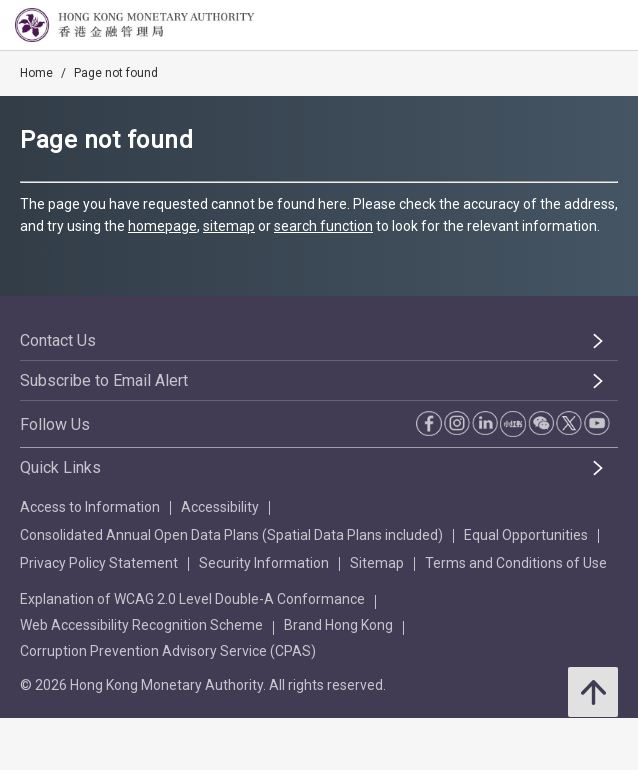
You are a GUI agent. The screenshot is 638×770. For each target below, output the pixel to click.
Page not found (116, 73)
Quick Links (60, 467)
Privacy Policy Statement (99, 563)
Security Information (264, 563)
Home (36, 73)
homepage (162, 226)
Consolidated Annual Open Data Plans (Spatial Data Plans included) (231, 535)
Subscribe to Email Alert (104, 380)
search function (323, 226)
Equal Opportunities (526, 535)
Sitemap (377, 563)
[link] (572, 26)
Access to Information (90, 507)
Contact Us (58, 340)
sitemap (229, 226)
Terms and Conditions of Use (516, 563)
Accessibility (220, 507)
